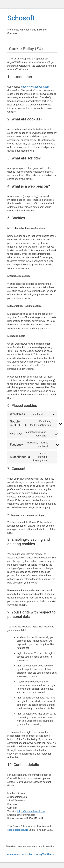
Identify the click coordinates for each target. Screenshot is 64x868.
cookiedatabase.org (18, 830)
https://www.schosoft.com (35, 87)
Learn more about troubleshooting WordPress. (30, 854)
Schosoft (21, 18)
